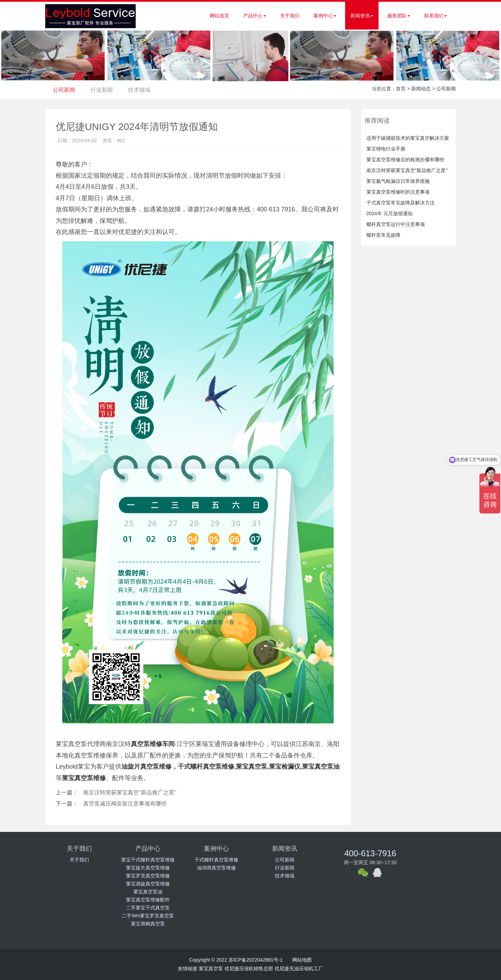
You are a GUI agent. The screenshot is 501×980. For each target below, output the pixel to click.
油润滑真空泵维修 (216, 868)
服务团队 (399, 16)
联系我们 (436, 16)
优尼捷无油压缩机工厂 (299, 969)
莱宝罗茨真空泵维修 (148, 876)
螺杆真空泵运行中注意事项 (396, 224)
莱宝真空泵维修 (84, 778)
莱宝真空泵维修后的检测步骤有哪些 (405, 160)
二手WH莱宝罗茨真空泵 (148, 916)
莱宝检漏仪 (285, 767)
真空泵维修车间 (153, 744)
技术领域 (144, 90)
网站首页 (220, 16)
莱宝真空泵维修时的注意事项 (398, 192)
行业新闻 (105, 90)
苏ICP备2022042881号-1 (256, 960)
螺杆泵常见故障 (383, 235)
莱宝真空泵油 (148, 892)
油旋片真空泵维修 (146, 767)
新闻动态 (421, 89)
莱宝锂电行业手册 (386, 149)
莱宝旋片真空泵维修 (148, 868)
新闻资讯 (362, 16)
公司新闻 (65, 90)
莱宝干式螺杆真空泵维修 (148, 860)
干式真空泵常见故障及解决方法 (400, 203)
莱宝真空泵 (252, 767)
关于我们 (290, 16)
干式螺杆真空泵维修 (206, 767)
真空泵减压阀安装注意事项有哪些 (125, 804)
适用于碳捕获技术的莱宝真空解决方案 (408, 138)
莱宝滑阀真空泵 (148, 924)
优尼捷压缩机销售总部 (249, 969)
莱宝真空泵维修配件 (148, 900)
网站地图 (302, 960)
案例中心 (325, 16)
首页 (401, 89)
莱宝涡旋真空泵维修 (148, 884)
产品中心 (255, 16)
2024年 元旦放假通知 (389, 213)
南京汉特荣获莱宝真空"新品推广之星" (130, 792)
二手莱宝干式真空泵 (148, 908)
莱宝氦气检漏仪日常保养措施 (398, 181)
